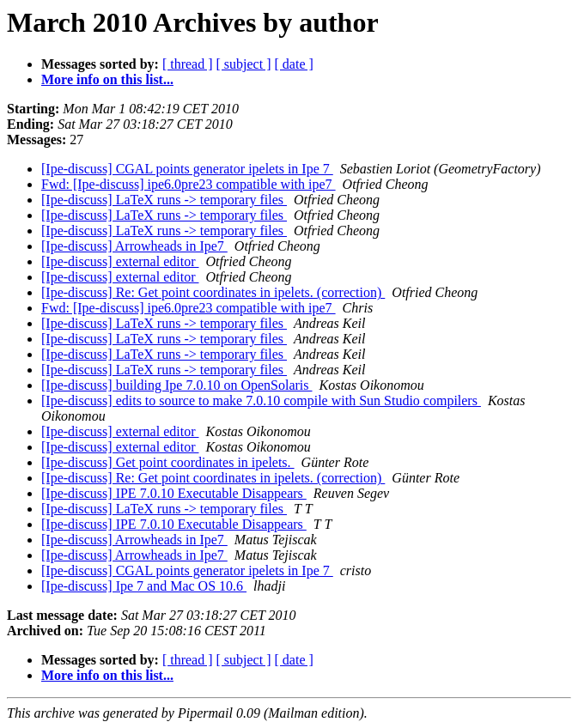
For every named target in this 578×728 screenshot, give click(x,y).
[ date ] (294, 64)
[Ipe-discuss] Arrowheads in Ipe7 (134, 246)
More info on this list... (107, 79)
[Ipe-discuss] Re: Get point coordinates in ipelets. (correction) (213, 292)
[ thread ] (188, 64)
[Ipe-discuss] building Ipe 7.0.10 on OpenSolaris (177, 385)
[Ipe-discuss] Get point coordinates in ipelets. (168, 462)
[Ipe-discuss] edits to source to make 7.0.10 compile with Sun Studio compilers (261, 400)
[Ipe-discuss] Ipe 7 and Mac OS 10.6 (144, 586)
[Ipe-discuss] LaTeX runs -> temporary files (164, 200)
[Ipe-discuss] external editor (120, 261)
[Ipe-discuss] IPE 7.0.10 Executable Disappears (174, 493)
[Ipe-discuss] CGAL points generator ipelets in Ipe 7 (187, 169)
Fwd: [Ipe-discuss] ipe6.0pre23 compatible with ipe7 (189, 184)
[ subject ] (244, 64)
